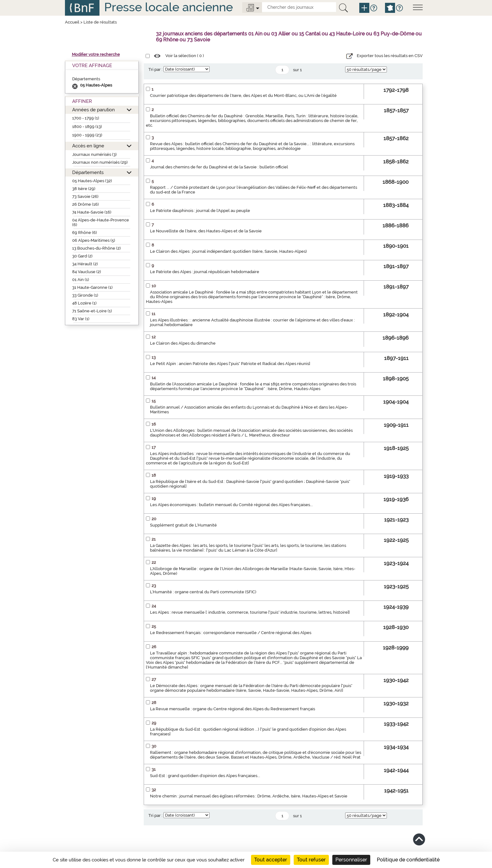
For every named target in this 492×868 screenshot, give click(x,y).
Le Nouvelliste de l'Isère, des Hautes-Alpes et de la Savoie (206, 231)
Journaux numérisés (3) (94, 154)
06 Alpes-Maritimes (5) (94, 240)
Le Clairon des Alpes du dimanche (183, 343)
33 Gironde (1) (85, 295)
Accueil (72, 22)
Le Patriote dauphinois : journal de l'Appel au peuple (200, 211)
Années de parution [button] (94, 110)
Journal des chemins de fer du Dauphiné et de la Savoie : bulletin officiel (219, 167)
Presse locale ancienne (168, 7)
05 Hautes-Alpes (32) (92, 181)
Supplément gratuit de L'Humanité (183, 525)
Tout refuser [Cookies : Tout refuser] (311, 860)
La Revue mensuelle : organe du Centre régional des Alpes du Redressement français (233, 709)
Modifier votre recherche (96, 54)
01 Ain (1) (81, 280)
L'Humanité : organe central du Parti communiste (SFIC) (203, 592)
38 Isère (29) (84, 189)
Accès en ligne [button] (88, 146)
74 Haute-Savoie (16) (92, 212)
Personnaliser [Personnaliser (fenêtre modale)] (351, 860)
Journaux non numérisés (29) (100, 162)
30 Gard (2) (82, 256)
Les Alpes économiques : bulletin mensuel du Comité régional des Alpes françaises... (231, 505)
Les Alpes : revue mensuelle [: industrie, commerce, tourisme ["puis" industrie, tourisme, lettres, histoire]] (250, 612)
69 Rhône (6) (85, 233)
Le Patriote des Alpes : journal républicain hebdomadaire (205, 272)
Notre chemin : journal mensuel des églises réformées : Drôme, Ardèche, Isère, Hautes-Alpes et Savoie (249, 796)
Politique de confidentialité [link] (408, 860)
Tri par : (155, 69)
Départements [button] (88, 172)
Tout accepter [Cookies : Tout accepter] (271, 860)
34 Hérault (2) (85, 264)
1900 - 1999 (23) (87, 135)
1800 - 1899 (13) (87, 127)
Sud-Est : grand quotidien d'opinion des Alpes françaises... (205, 776)
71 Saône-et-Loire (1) (92, 311)
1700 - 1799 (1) (86, 118)
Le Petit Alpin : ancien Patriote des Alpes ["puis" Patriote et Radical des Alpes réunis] (230, 364)
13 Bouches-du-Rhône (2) (96, 248)
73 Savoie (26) (85, 196)
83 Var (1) (81, 319)
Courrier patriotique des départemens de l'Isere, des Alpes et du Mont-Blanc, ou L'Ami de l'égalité (243, 95)
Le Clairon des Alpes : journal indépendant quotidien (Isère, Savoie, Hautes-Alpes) (228, 251)
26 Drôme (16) (86, 204)
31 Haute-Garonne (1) (92, 287)
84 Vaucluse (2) (87, 272)
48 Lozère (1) (84, 303)
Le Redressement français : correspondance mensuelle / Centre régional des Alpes (231, 633)
